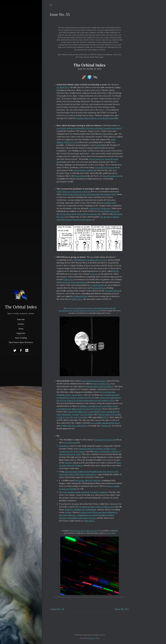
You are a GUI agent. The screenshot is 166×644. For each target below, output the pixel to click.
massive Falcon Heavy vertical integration (96, 118)
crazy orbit (111, 533)
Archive (21, 324)
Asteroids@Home (79, 282)
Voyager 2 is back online (83, 414)
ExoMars (69, 463)
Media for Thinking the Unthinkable (80, 509)
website (68, 512)
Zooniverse (64, 282)
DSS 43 (106, 417)
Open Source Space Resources (21, 342)
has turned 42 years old (105, 440)
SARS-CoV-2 (77, 299)
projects (94, 274)
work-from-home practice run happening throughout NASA (89, 194)
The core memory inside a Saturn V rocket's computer (83, 492)
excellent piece (63, 87)
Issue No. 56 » (122, 609)
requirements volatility (83, 170)
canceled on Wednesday (100, 208)
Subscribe (21, 319)
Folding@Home (80, 296)
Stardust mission (113, 291)
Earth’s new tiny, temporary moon (85, 531)
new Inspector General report (105, 159)
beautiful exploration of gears (82, 518)
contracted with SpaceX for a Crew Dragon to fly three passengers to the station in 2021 (89, 399)
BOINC (116, 271)
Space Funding (21, 338)
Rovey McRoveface (102, 384)
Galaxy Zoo (68, 279)
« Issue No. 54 (57, 609)
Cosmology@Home (99, 285)
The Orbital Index (21, 307)
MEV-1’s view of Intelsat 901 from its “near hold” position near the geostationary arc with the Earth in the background (87, 309)
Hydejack (91, 638)
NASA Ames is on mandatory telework (74, 192)
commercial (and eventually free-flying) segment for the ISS (88, 396)
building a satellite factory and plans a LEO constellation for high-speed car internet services (87, 407)
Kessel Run (80, 176)
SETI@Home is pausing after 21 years (91, 260)
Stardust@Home (99, 288)
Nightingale (106, 426)
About (21, 329)
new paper (80, 451)
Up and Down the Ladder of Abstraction (96, 507)
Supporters (21, 333)
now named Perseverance (94, 381)
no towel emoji (71, 442)
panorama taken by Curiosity (88, 480)
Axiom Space (77, 395)
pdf (99, 145)
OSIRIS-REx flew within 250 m (74, 426)
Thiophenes (64, 446)
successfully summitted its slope (105, 423)
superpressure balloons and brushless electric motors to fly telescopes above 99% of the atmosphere (89, 473)
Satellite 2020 (110, 203)
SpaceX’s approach (111, 176)
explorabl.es (89, 521)
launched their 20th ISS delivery (99, 386)
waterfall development (105, 167)
